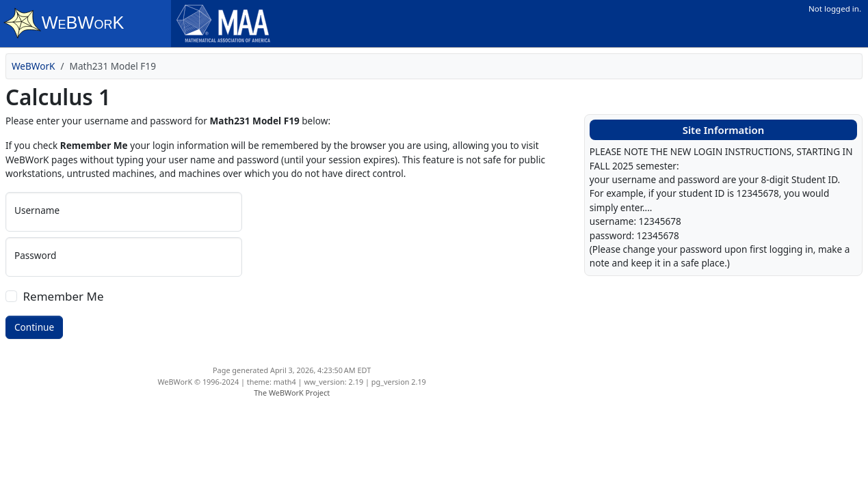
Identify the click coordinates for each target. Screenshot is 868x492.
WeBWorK (34, 66)
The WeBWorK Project (292, 393)
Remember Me (64, 296)
